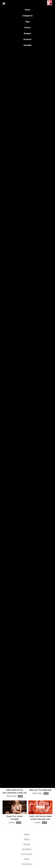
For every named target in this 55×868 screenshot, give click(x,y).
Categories (27, 16)
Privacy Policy (27, 864)
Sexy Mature (27, 849)
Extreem (27, 39)
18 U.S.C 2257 (27, 854)
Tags (27, 22)
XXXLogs (27, 844)
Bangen (27, 33)
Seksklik (27, 45)
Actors (27, 27)
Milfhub (27, 834)
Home (28, 10)
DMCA (27, 859)
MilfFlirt (27, 839)
